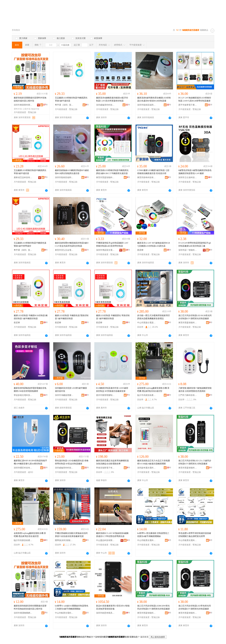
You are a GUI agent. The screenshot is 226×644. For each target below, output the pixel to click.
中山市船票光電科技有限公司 (147, 540)
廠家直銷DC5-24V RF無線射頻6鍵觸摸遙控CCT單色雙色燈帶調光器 (112, 535)
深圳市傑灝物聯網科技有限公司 (23, 613)
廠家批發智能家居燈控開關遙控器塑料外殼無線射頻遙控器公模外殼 (30, 607)
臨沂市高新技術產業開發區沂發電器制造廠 (147, 395)
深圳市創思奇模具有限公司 (105, 613)
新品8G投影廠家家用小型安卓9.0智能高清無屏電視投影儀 (113, 607)
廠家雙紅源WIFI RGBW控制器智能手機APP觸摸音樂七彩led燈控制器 (31, 462)
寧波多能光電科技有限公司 (23, 395)
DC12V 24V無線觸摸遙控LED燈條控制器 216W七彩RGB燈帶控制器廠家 (195, 99)
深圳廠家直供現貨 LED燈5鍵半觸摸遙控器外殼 (71, 390)
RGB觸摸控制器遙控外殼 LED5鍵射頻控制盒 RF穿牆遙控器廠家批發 (112, 390)
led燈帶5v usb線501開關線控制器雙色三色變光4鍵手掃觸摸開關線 (72, 607)
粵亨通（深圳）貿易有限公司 (64, 105)
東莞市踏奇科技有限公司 (147, 177)
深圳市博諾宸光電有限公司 (105, 250)
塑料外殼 (18, 109)
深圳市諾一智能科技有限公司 (188, 250)
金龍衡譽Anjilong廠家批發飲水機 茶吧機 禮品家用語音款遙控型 (153, 390)
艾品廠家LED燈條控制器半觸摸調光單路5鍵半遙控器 (71, 99)
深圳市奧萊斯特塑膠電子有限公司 (23, 105)
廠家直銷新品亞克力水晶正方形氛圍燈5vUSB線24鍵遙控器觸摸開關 (154, 462)
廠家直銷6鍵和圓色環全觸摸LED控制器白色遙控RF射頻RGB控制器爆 (154, 99)
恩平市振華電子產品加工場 (188, 105)
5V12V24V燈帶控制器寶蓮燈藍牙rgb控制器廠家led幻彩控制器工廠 (195, 244)
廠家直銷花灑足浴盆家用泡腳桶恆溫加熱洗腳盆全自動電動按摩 (112, 462)
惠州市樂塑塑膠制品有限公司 (105, 395)
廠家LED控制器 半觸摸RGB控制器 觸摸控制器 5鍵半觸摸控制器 (31, 317)
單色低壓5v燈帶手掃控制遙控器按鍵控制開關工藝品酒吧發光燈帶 (195, 535)
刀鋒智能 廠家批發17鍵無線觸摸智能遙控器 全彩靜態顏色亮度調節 (195, 390)
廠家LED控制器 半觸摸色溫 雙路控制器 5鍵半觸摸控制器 (72, 317)
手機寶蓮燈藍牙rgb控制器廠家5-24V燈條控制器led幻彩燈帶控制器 (112, 244)
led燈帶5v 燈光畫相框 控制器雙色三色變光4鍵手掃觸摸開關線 (153, 535)
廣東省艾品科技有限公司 (23, 177)
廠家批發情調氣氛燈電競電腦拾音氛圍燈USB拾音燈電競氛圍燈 (30, 390)
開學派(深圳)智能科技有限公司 (64, 540)
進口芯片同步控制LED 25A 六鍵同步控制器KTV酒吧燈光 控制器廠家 (195, 462)
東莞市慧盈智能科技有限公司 (105, 177)
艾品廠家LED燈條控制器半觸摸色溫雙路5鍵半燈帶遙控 (30, 244)
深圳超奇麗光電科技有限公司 (147, 468)
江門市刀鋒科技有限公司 (188, 395)
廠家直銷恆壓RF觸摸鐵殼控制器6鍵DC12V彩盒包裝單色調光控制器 (72, 244)
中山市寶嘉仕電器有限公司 (147, 323)
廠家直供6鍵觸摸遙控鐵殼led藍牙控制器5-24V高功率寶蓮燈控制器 (112, 99)
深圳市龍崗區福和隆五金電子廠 (147, 105)
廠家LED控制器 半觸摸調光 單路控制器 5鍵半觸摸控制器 (113, 317)
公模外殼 (27, 109)
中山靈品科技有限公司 (105, 540)
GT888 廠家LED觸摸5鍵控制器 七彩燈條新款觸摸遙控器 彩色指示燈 (153, 172)
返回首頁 (144, 637)
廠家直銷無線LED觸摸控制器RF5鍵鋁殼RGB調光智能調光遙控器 (72, 172)
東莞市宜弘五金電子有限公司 (64, 250)
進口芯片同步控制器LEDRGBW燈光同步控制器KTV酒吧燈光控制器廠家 (154, 607)
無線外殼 (35, 109)
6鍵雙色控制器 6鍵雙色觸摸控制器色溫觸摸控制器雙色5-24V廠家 (195, 172)
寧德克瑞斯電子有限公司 (105, 468)
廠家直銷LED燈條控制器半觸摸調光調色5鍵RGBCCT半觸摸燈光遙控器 (112, 172)
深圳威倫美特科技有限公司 (105, 105)
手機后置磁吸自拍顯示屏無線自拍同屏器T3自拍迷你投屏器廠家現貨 (71, 535)
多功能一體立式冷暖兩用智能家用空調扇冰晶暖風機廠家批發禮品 (154, 317)
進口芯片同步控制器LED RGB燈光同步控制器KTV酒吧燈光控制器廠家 (195, 317)
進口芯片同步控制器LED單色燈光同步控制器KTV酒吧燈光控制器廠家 (195, 607)
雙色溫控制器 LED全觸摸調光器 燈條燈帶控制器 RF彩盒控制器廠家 (72, 462)
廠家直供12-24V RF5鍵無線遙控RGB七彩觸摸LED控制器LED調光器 (154, 244)
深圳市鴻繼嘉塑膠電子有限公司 (64, 395)
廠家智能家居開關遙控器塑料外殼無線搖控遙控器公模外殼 (30, 99)
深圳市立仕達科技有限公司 (188, 177)
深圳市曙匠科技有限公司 (23, 468)
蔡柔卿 (140, 250)
